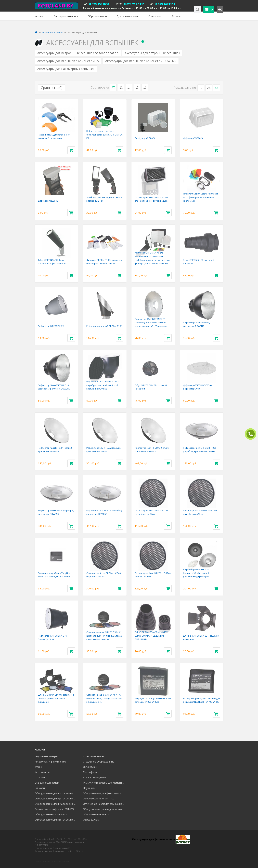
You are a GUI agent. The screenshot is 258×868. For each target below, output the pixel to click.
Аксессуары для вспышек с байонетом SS (68, 61)
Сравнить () (52, 88)
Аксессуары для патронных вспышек (152, 53)
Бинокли (40, 788)
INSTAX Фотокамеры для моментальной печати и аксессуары (105, 783)
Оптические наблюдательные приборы (105, 804)
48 (217, 88)
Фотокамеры (42, 772)
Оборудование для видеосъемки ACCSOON (105, 809)
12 (201, 88)
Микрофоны (90, 772)
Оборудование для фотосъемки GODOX (105, 793)
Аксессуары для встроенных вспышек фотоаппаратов (78, 53)
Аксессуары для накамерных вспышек (66, 69)
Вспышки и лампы (93, 756)
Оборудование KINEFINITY (51, 814)
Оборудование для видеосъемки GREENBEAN (56, 804)
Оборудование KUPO (96, 814)
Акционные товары (46, 756)
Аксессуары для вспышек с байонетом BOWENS (141, 61)
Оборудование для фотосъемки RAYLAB (56, 820)
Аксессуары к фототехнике (51, 762)
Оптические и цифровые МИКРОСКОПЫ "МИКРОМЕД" (56, 809)
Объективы (90, 767)
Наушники (89, 788)
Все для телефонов (94, 777)
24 (209, 88)
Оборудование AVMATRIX (98, 798)
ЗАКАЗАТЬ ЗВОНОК (252, 434)
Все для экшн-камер (47, 783)
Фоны (38, 767)
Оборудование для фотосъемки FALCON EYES (56, 793)
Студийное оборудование (99, 762)
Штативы (40, 777)
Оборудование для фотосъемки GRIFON (56, 798)
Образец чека (91, 820)
